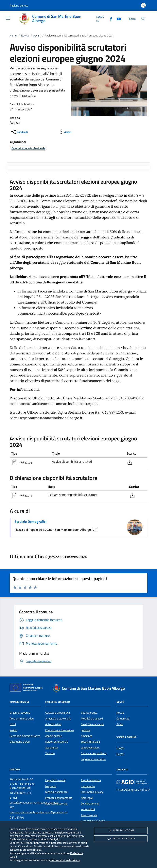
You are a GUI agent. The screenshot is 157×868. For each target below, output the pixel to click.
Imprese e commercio (93, 759)
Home (13, 36)
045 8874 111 (23, 793)
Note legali (87, 798)
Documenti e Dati (20, 742)
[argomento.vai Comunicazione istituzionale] (28, 148)
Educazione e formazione (60, 730)
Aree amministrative (22, 719)
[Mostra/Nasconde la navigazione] (8, 18)
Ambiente (87, 736)
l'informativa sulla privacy (65, 860)
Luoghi (120, 748)
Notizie (120, 713)
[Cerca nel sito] (143, 19)
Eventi (120, 754)
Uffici (13, 724)
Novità (25, 36)
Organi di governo (20, 713)
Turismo (50, 753)
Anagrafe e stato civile (58, 719)
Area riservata (89, 815)
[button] (19, 5)
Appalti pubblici (54, 736)
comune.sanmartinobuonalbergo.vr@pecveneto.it (39, 812)
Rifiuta (121, 831)
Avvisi (37, 36)
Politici (13, 730)
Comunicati (123, 719)
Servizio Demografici (30, 522)
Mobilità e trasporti (92, 719)
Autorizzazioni (53, 724)
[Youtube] (117, 18)
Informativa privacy (92, 792)
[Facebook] (109, 18)
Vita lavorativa (89, 713)
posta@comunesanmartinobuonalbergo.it (34, 803)
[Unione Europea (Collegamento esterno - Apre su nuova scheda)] (27, 688)
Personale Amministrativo (25, 736)
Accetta (121, 839)
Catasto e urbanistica (58, 713)
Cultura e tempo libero (94, 753)
